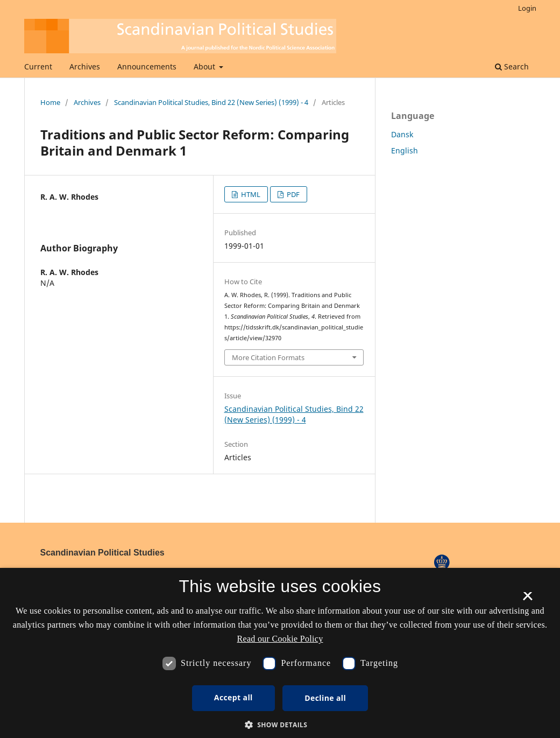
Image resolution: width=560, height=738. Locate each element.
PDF (292, 194)
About (205, 66)
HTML (250, 194)
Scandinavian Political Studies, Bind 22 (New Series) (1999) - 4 (211, 102)
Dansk (402, 134)
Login (527, 8)
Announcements (147, 66)
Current (38, 66)
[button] (280, 725)
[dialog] (280, 653)
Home (50, 102)
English (405, 150)
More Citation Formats (268, 357)
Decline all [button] (325, 698)
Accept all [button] (233, 697)
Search (512, 66)
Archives (85, 66)
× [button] (527, 600)
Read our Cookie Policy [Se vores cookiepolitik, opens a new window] (280, 639)
